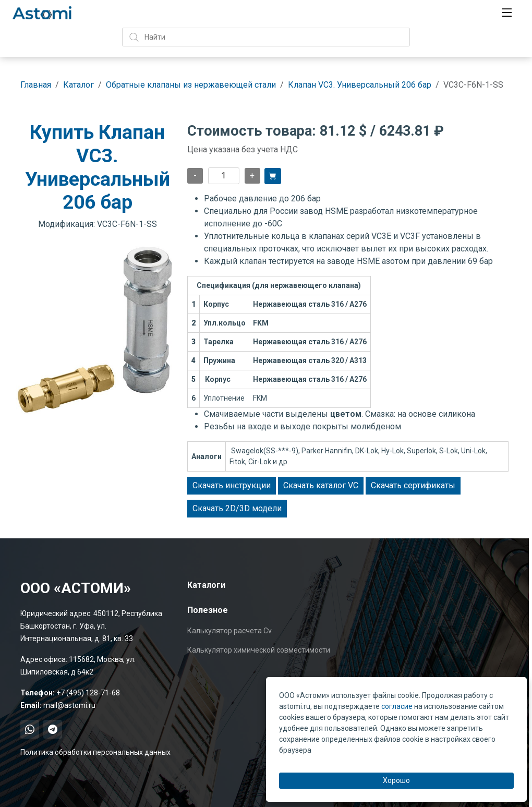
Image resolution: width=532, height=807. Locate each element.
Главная (36, 85)
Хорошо (396, 780)
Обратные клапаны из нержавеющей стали (191, 85)
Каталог (78, 85)
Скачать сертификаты (413, 485)
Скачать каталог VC (321, 485)
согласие (397, 706)
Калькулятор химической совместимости (259, 650)
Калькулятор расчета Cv (229, 631)
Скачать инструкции (232, 485)
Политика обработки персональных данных (95, 752)
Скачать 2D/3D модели (237, 508)
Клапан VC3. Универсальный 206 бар (360, 85)
